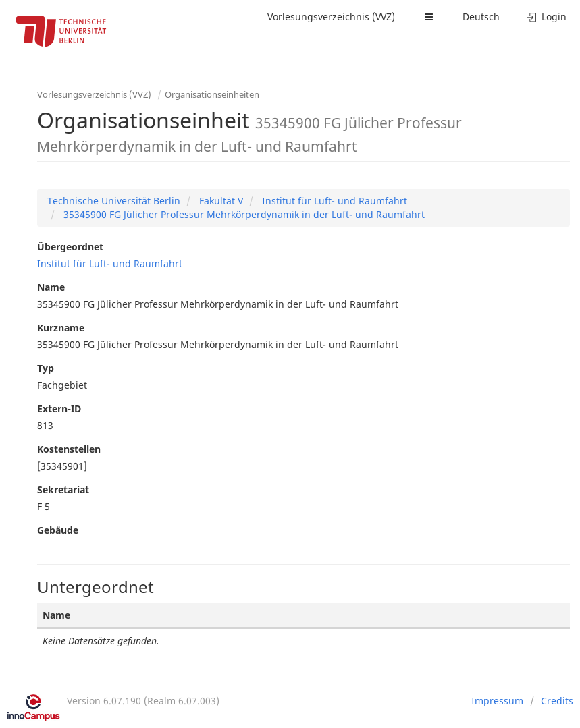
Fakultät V (220, 201)
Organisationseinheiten (212, 94)
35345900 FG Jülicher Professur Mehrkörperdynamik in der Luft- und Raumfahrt (243, 214)
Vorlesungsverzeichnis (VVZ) (331, 17)
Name (51, 287)
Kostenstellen (69, 449)
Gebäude (58, 530)
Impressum (497, 701)
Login (547, 17)
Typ (46, 368)
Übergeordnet (70, 247)
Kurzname (61, 328)
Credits (557, 701)
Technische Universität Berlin (114, 201)
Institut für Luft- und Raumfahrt (333, 201)
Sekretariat (63, 489)
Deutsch (481, 17)
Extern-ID (59, 409)
